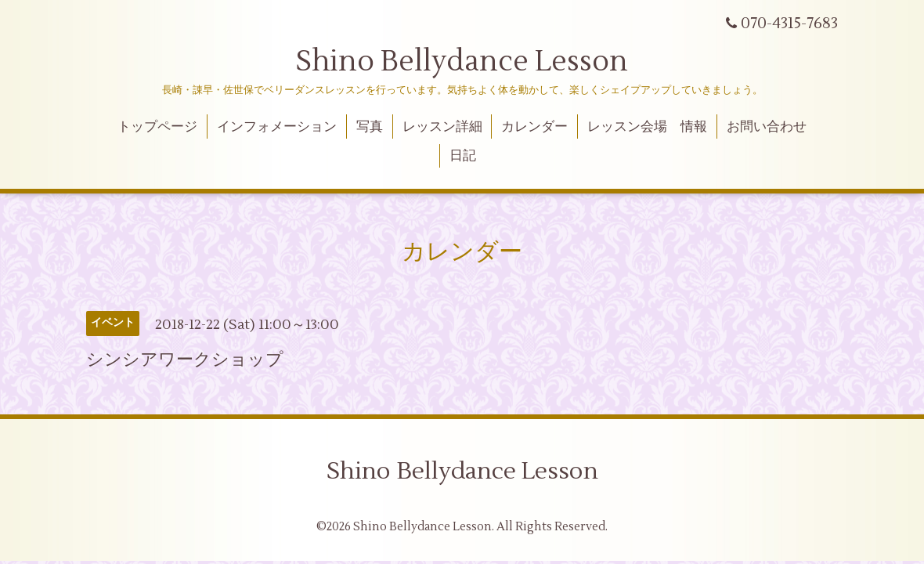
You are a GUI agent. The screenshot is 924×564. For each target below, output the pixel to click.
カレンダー (534, 127)
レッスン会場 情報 (647, 127)
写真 (370, 127)
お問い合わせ (767, 127)
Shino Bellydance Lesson (462, 62)
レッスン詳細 (442, 127)
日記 (463, 156)
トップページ (157, 127)
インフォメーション (277, 127)
